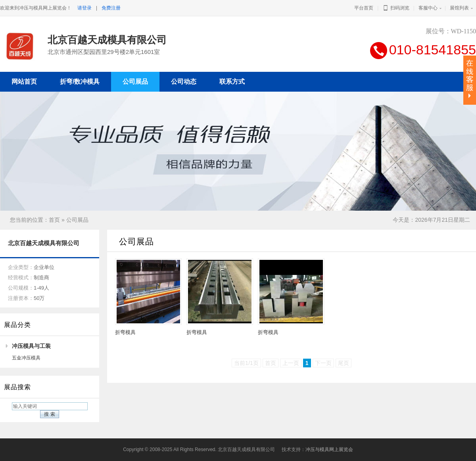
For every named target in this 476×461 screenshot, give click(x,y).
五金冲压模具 (26, 358)
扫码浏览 (396, 8)
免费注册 (111, 8)
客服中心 (428, 8)
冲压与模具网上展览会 (329, 449)
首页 (54, 220)
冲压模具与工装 (31, 346)
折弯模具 (125, 332)
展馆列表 (459, 8)
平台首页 (364, 8)
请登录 (84, 8)
